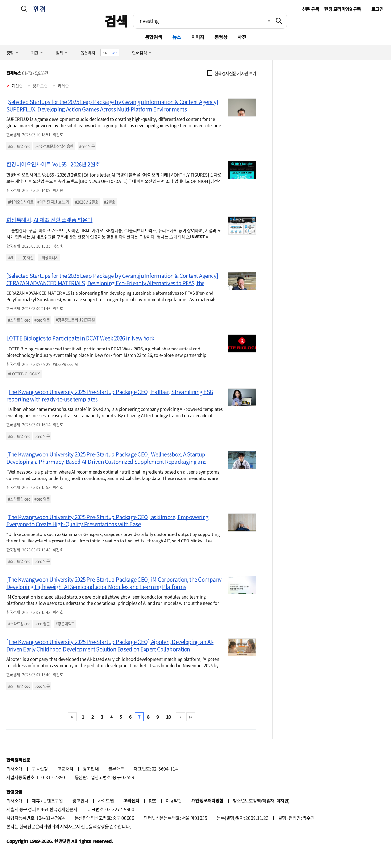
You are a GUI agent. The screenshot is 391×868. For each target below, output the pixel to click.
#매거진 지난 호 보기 (53, 202)
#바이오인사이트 (21, 202)
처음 (72, 717)
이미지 (198, 37)
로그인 (377, 9)
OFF (115, 53)
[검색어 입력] (202, 21)
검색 (116, 21)
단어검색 (139, 53)
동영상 (221, 37)
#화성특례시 (49, 258)
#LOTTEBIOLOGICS (24, 374)
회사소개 (14, 768)
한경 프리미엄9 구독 (342, 9)
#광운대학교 (65, 624)
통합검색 (154, 37)
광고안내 (91, 768)
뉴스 (177, 37)
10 (168, 717)
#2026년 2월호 (87, 202)
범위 (59, 53)
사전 (242, 37)
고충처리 (65, 768)
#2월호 (110, 202)
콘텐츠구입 (53, 800)
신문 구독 (310, 9)
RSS (152, 800)
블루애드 (116, 768)
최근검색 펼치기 (264, 21)
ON (105, 53)
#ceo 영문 (87, 146)
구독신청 (40, 768)
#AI (11, 258)
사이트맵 (106, 800)
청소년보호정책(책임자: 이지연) (261, 800)
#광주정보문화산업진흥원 (54, 146)
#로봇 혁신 (25, 258)
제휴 (36, 800)
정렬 (10, 53)
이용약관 (174, 800)
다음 (180, 717)
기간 (35, 53)
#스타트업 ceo (19, 146)
